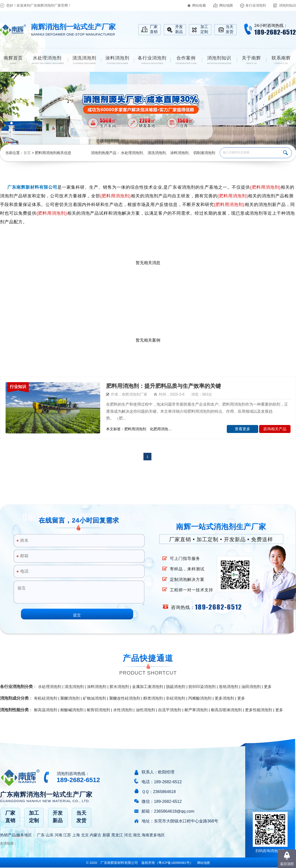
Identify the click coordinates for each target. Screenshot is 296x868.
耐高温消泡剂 (46, 710)
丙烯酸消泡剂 (200, 698)
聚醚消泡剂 (70, 698)
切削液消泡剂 (204, 153)
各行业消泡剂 (256, 5)
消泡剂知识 (287, 5)
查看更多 (242, 429)
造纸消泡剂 (228, 687)
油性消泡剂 (145, 710)
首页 (27, 153)
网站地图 (226, 5)
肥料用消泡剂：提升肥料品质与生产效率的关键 (163, 386)
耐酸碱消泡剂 (72, 710)
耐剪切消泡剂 (98, 710)
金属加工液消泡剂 (148, 687)
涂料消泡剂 (179, 153)
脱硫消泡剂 (176, 687)
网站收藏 (199, 5)
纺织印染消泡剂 (202, 687)
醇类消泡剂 (153, 698)
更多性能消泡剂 (259, 710)
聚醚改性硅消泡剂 (125, 698)
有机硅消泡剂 (46, 698)
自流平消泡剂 (170, 710)
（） (174, 863)
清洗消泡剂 (157, 153)
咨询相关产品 (275, 429)
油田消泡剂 (251, 687)
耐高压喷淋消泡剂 (226, 710)
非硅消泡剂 (175, 698)
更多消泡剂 (224, 698)
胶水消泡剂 (119, 687)
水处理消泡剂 (132, 153)
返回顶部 (287, 864)
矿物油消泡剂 (94, 698)
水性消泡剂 (123, 710)
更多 (268, 687)
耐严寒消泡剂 (196, 710)
